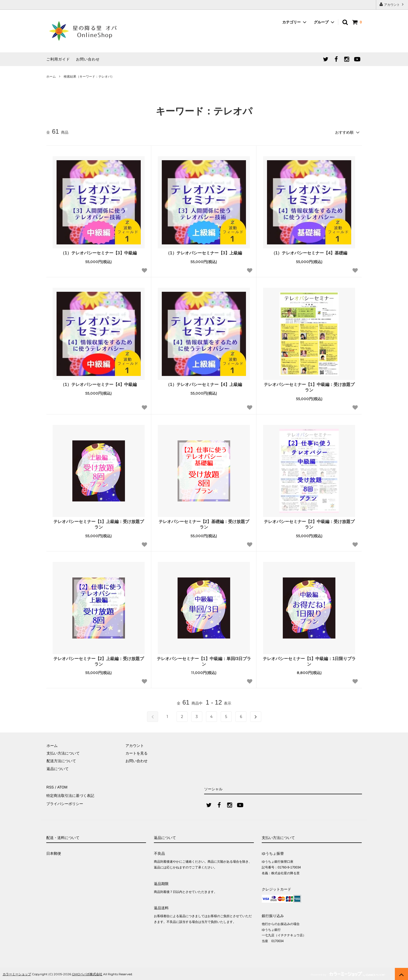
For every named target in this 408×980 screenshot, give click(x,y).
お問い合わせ (88, 59)
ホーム (51, 77)
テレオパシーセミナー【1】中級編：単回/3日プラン (204, 661)
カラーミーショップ (17, 973)
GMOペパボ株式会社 (87, 973)
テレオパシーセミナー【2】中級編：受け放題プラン (309, 524)
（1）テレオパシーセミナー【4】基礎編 (309, 253)
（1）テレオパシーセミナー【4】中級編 (99, 384)
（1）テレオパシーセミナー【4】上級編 (204, 384)
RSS (50, 787)
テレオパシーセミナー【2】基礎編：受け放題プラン (204, 524)
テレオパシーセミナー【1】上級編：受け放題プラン (99, 524)
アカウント (392, 4)
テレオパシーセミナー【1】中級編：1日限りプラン (309, 661)
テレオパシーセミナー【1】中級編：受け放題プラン (309, 387)
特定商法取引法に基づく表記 (70, 795)
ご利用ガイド (58, 59)
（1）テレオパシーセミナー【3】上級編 (204, 253)
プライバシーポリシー (65, 802)
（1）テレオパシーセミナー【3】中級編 (99, 253)
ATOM (62, 787)
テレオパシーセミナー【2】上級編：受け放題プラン (99, 661)
